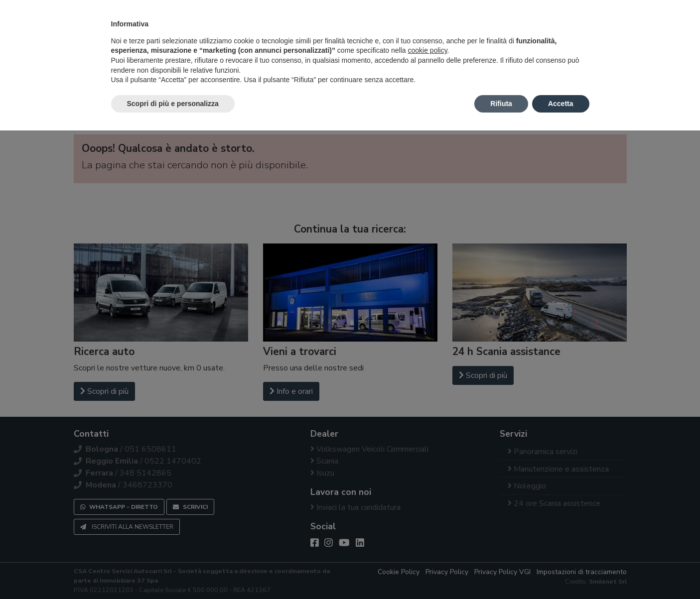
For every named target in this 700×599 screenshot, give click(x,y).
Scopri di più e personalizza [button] (173, 104)
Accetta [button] (561, 104)
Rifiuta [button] (501, 104)
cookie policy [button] (427, 50)
